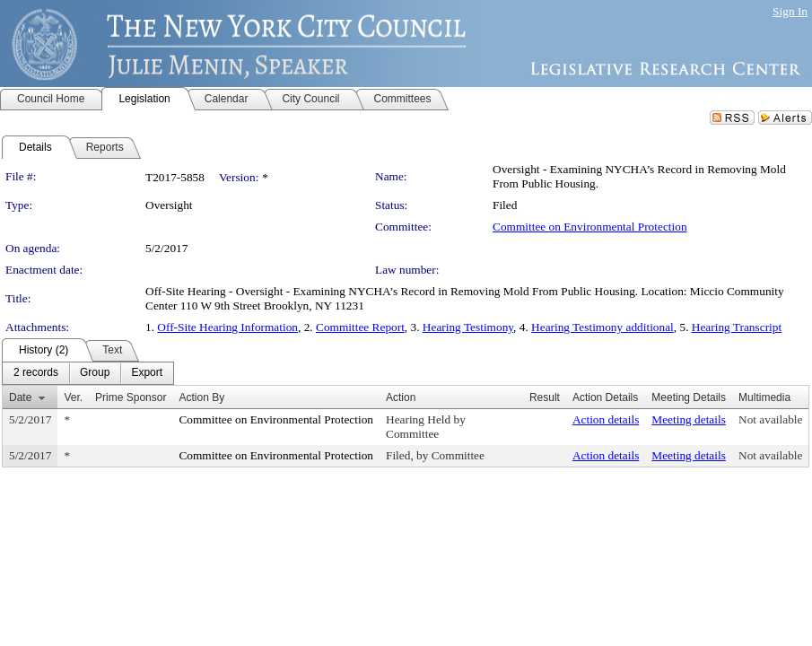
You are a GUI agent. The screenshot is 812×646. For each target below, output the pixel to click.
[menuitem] (36, 373)
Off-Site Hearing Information (227, 327)
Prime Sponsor (131, 397)
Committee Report (360, 327)
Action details (606, 419)
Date (20, 397)
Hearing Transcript (737, 327)
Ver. (73, 397)
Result (545, 397)
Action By (201, 397)
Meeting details (689, 419)
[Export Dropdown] (147, 373)
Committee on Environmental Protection (590, 227)
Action (401, 397)
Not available (770, 419)
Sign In (790, 11)
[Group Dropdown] (95, 373)
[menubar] (88, 373)
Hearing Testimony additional (602, 327)
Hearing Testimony (468, 327)
